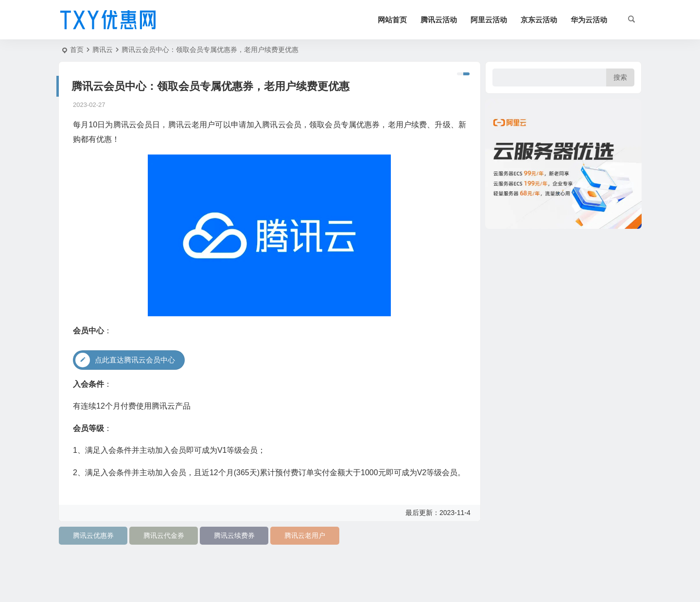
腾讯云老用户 (305, 535)
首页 (77, 50)
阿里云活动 (489, 20)
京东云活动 (539, 20)
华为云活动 (589, 20)
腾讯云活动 (439, 20)
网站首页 (392, 20)
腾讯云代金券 (164, 535)
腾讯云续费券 (234, 535)
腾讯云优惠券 (93, 535)
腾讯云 (103, 50)
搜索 (620, 77)
